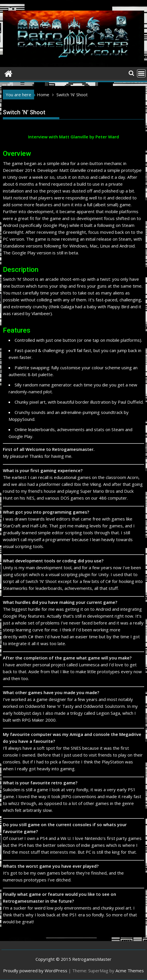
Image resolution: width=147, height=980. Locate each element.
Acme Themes (130, 971)
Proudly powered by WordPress (35, 971)
